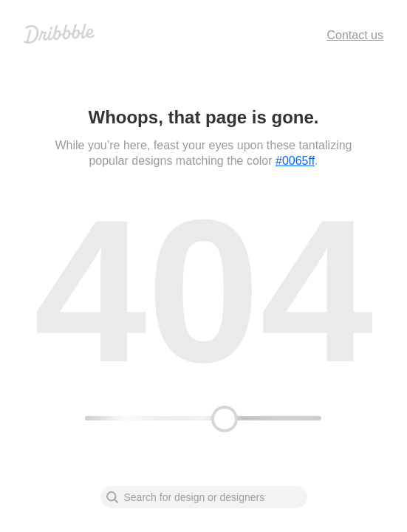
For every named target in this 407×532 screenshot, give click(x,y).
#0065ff (295, 161)
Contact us (355, 35)
